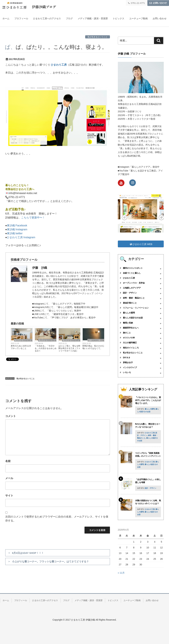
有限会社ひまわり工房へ (20, 189)
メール (9, 478)
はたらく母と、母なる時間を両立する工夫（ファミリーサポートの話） (69, 348)
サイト (9, 496)
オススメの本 (129, 338)
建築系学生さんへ (131, 328)
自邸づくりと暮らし (96, 340)
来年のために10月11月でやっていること (21, 347)
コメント (11, 416)
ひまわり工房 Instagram (21, 237)
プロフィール (21, 18)
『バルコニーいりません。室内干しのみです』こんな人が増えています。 (148, 400)
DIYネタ (127, 358)
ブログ (69, 18)
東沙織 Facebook (17, 225)
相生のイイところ (131, 348)
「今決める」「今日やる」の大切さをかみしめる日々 (46, 348)
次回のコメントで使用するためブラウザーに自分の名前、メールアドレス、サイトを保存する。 (57, 519)
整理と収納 (128, 323)
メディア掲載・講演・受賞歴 (93, 18)
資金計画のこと (130, 303)
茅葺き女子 (128, 363)
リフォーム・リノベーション (136, 308)
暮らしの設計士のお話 (133, 318)
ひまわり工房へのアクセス (47, 18)
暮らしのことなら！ (17, 185)
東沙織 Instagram (17, 229)
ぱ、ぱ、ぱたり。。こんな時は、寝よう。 (56, 47)
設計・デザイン (130, 293)
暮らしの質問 (129, 313)
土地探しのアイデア (132, 288)
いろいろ (127, 372)
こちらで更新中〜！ (33, 218)
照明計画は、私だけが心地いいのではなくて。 (93, 347)
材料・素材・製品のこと (134, 298)
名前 (8, 461)
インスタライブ (130, 368)
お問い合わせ (160, 18)
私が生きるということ (98, 37)
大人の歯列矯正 (130, 343)
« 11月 (121, 573)
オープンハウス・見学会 (134, 283)
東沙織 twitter (15, 233)
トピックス (118, 18)
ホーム (6, 18)
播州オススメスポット (133, 268)
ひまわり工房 (59, 65)
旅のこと (127, 333)
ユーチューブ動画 (138, 18)
